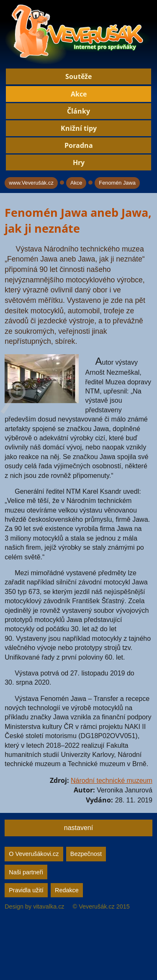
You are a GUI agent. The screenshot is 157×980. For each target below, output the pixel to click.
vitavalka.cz (49, 906)
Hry (79, 162)
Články (78, 111)
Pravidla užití (26, 890)
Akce (79, 94)
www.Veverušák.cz (31, 183)
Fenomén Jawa (117, 183)
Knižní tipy (79, 128)
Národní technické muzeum (112, 781)
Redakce (67, 890)
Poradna (79, 145)
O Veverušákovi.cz (34, 854)
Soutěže (78, 76)
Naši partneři (26, 872)
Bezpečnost (86, 854)
